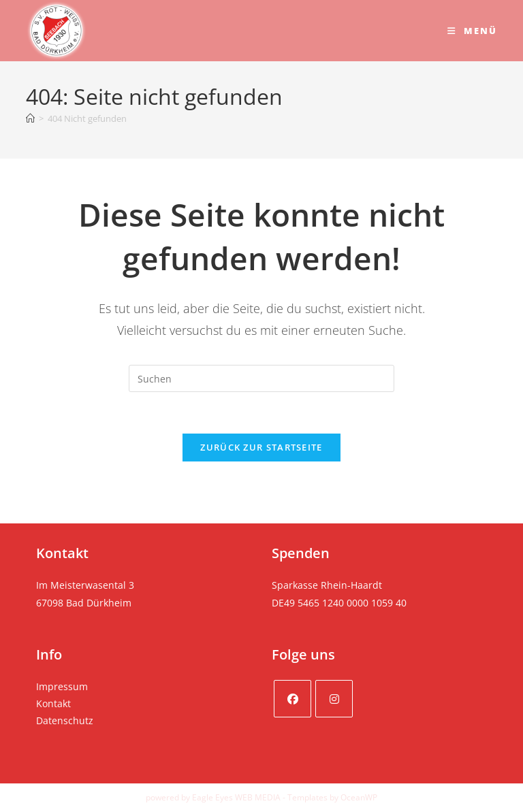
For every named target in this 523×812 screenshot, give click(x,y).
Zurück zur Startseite (261, 447)
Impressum (62, 686)
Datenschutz (65, 720)
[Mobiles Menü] (472, 31)
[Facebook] (292, 699)
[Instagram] (334, 699)
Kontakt (53, 703)
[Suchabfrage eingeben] (261, 378)
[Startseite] (30, 118)
